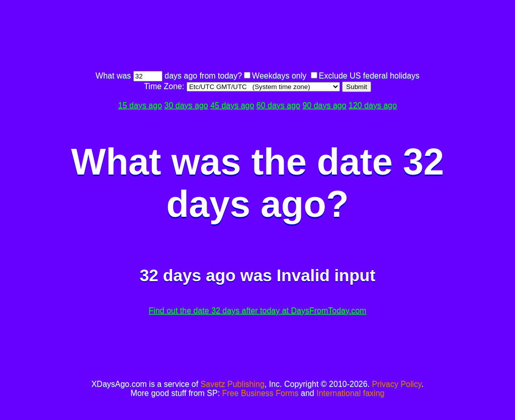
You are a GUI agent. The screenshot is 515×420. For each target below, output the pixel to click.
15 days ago (140, 105)
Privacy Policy (397, 384)
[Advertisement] (257, 37)
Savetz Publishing (233, 384)
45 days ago (232, 105)
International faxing (350, 393)
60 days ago (278, 105)
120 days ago (373, 105)
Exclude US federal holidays (369, 76)
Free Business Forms (261, 393)
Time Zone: (165, 86)
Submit (356, 87)
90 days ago (324, 105)
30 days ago (186, 105)
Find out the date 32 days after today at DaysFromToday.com (258, 311)
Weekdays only (279, 76)
